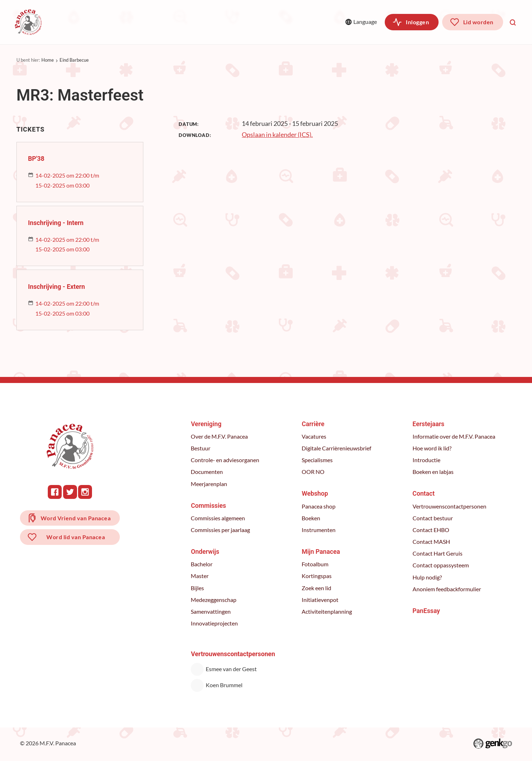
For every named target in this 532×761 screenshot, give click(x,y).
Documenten (208, 472)
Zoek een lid (317, 588)
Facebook (55, 492)
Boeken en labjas (433, 472)
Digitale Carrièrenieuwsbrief (337, 448)
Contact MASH (431, 542)
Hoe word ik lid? (432, 448)
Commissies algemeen (219, 518)
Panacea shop (319, 506)
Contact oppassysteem (441, 565)
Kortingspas (317, 576)
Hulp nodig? (427, 577)
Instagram (85, 492)
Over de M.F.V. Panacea (220, 436)
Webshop (270, 22)
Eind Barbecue (74, 60)
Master (200, 576)
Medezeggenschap (214, 600)
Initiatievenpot (320, 600)
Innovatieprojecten (215, 623)
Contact (424, 494)
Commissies (129, 22)
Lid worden (478, 22)
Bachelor (202, 564)
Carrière (226, 22)
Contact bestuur (433, 518)
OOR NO (313, 472)
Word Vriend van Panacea (76, 518)
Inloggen (417, 22)
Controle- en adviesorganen (226, 460)
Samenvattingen (211, 612)
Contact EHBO (431, 530)
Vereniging (77, 22)
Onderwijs (180, 22)
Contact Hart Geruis (438, 553)
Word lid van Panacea (76, 538)
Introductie (426, 460)
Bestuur (201, 448)
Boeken (311, 518)
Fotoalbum (315, 564)
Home (48, 60)
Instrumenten (319, 530)
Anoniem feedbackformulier (447, 589)
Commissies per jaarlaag (221, 530)
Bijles (198, 588)
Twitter (70, 492)
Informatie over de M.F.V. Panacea (454, 436)
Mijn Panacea (321, 552)
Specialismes (318, 460)
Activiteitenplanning (327, 612)
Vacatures (314, 436)
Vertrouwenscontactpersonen (449, 506)
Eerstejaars (428, 424)
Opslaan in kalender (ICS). (277, 135)
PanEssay (426, 611)
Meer (321, 22)
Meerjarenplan (210, 484)
